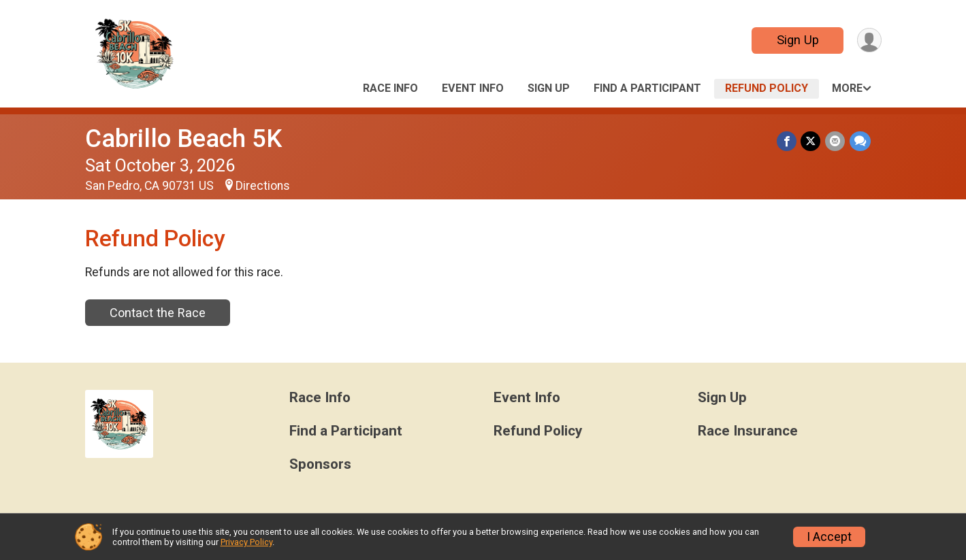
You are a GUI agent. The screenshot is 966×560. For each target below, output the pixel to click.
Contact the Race (158, 313)
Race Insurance (748, 431)
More (847, 88)
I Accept (829, 537)
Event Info (473, 88)
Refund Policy (767, 88)
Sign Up (796, 40)
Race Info (390, 88)
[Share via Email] (836, 141)
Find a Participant (647, 88)
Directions (263, 186)
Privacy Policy (246, 542)
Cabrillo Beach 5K (183, 138)
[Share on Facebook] (788, 141)
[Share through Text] (860, 141)
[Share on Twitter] (812, 141)
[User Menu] (869, 40)
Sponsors (320, 464)
